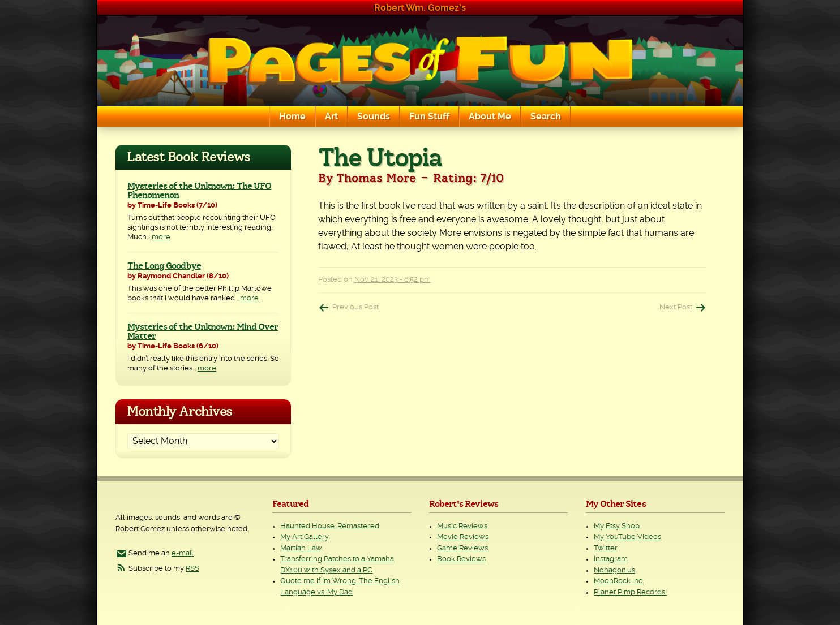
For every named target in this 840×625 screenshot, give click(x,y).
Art (331, 117)
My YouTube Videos (627, 537)
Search (546, 117)
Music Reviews (462, 526)
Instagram (611, 559)
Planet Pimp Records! (630, 592)
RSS (192, 569)
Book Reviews (461, 559)
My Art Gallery (305, 537)
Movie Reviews (463, 537)
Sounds (374, 117)
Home (292, 117)
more (161, 237)
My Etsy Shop (617, 526)
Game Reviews (462, 548)
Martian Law (301, 548)
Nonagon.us (614, 570)
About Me (490, 117)
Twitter (606, 548)
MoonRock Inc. (619, 581)
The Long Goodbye (164, 266)
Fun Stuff (429, 117)
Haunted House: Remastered (330, 526)
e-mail (183, 553)
